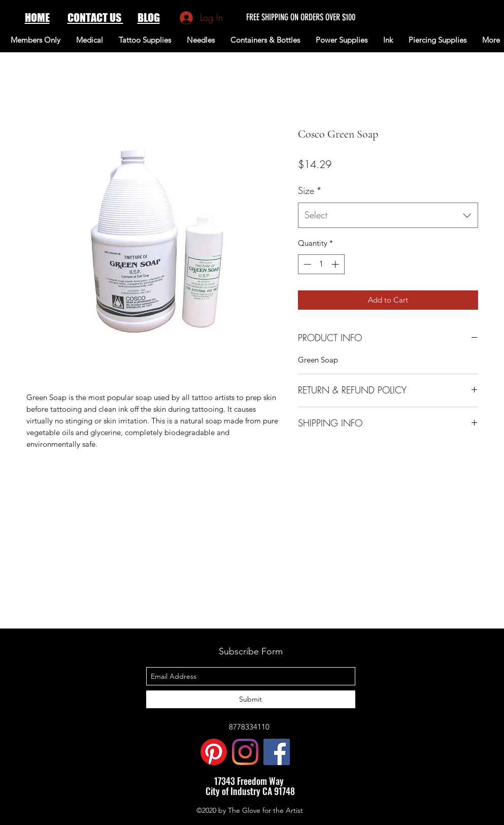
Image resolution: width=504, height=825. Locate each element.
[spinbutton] (321, 264)
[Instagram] (245, 752)
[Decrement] (306, 264)
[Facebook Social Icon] (277, 752)
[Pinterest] (214, 752)
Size (310, 190)
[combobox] (388, 215)
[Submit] (251, 699)
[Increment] (336, 264)
